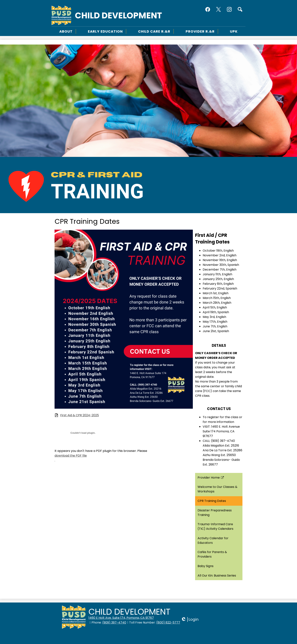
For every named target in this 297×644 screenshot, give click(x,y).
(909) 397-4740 (114, 622)
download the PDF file (71, 456)
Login (190, 619)
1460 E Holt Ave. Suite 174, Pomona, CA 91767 (121, 618)
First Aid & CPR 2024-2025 (80, 415)
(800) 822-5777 (168, 622)
